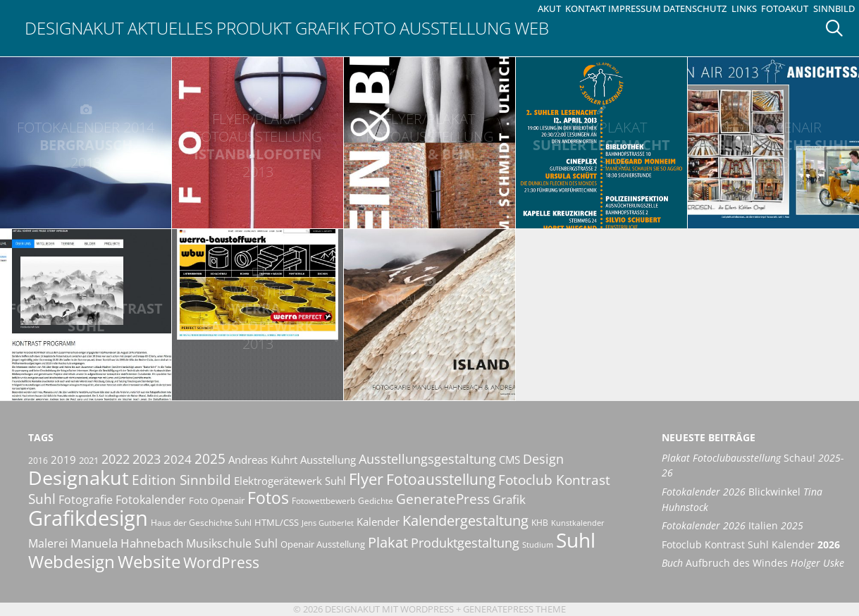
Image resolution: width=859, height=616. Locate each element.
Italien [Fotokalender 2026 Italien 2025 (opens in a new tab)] (733, 525)
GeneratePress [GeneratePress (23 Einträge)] (443, 499)
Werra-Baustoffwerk (258, 317)
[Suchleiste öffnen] (839, 28)
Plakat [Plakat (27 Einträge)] (388, 542)
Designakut (74, 28)
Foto (375, 28)
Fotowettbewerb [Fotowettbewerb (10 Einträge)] (323, 501)
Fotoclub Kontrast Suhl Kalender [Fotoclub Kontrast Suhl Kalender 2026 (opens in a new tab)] (751, 544)
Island (429, 317)
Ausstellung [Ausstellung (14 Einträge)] (328, 460)
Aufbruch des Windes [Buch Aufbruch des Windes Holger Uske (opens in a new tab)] (753, 563)
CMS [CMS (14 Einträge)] (509, 460)
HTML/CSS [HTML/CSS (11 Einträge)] (277, 522)
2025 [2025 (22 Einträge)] (210, 458)
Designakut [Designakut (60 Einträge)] (79, 478)
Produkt (254, 28)
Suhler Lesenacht (601, 145)
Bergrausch (86, 145)
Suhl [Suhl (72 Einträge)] (576, 540)
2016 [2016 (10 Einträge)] (38, 461)
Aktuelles (170, 28)
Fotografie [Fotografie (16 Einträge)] (86, 500)
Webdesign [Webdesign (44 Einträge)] (72, 561)
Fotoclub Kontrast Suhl (86, 317)
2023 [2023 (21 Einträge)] (147, 458)
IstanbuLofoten (258, 145)
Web (532, 28)
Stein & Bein (429, 145)
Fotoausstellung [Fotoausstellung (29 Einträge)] (441, 479)
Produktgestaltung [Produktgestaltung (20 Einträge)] (465, 543)
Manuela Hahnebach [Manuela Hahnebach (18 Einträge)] (127, 543)
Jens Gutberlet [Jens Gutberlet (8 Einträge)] (328, 523)
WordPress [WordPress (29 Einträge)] (221, 562)
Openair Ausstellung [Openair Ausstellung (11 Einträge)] (323, 544)
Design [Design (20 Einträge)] (543, 459)
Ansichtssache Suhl (773, 145)
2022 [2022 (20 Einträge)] (116, 459)
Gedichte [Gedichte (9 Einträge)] (376, 501)
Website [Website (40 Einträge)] (149, 562)
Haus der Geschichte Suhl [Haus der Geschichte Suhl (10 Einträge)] (201, 523)
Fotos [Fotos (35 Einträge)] (268, 498)
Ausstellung (455, 28)
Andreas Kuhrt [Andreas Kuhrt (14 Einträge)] (263, 460)
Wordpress (427, 609)
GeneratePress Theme (514, 609)
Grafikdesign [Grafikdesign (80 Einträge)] (88, 518)
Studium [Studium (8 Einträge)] (538, 545)
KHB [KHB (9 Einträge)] (540, 523)
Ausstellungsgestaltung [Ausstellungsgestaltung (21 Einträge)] (427, 458)
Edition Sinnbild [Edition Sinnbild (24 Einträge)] (181, 480)
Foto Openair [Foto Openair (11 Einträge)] (217, 500)
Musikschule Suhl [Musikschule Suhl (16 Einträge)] (232, 543)
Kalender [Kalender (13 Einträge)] (378, 522)
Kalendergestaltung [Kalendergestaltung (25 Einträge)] (465, 520)
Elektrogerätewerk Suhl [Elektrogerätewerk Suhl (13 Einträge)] (290, 481)
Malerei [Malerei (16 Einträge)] (48, 543)
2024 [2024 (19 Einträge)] (178, 459)
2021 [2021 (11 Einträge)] (89, 460)
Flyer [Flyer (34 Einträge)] (366, 479)
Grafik (322, 28)
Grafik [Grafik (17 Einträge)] (509, 499)
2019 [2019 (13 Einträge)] (63, 460)
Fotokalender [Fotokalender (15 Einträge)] (151, 500)
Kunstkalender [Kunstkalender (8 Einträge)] (578, 523)
